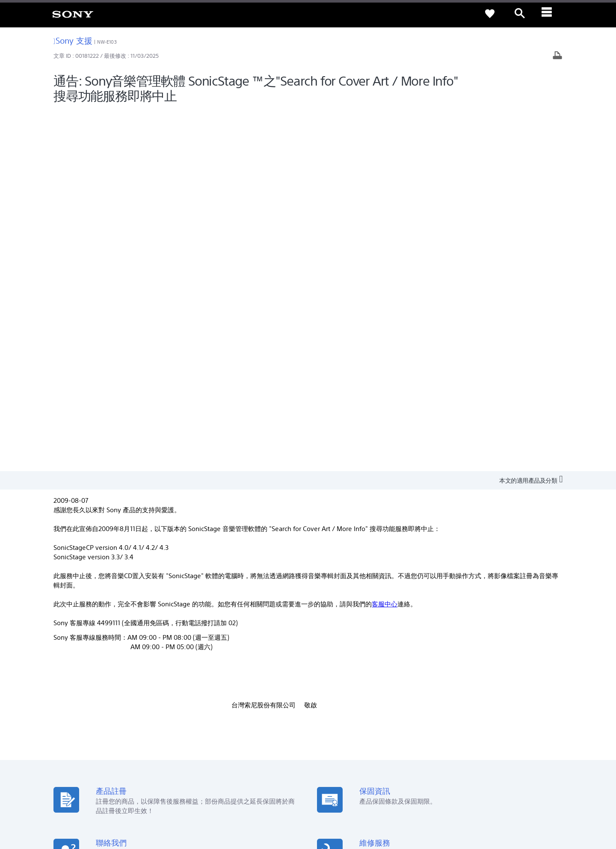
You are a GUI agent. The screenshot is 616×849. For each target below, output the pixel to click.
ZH (85, 762)
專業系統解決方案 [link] (446, 740)
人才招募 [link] (518, 740)
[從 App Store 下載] (447, 562)
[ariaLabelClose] (550, 14)
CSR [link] (322, 674)
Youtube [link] (328, 662)
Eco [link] (321, 650)
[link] (73, 14)
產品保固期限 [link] (203, 662)
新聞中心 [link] (459, 650)
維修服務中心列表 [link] (208, 698)
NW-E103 (107, 42)
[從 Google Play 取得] (389, 562)
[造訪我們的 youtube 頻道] (552, 761)
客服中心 (385, 243)
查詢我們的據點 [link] (75, 650)
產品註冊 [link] (197, 650)
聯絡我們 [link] (549, 740)
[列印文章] (557, 56)
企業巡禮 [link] (488, 740)
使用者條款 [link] (68, 802)
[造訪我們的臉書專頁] (533, 761)
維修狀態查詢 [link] (203, 686)
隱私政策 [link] (94, 802)
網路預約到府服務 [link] (208, 674)
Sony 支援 (73, 40)
